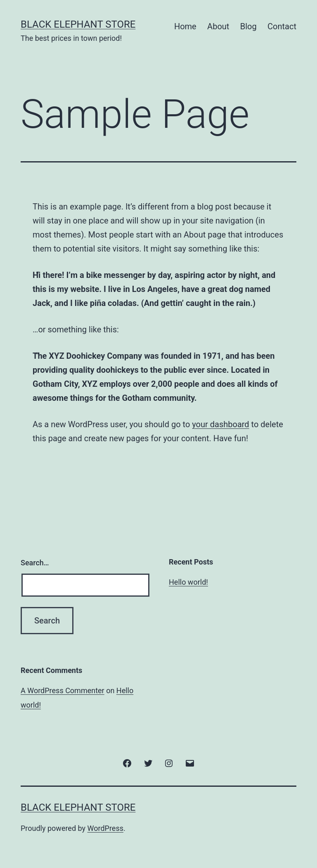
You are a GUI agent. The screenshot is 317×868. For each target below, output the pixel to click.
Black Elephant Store (78, 24)
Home (185, 26)
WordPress (105, 828)
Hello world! (188, 582)
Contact (282, 26)
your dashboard (220, 424)
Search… (35, 563)
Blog (248, 26)
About (218, 26)
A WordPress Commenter (63, 690)
